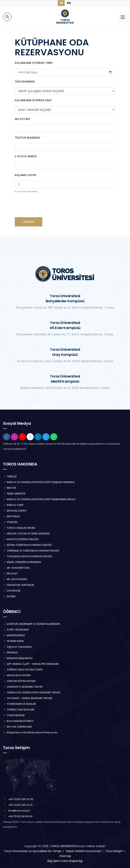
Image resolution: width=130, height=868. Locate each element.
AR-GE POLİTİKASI (15, 579)
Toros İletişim (114, 851)
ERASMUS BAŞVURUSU (18, 658)
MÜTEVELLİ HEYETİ (15, 511)
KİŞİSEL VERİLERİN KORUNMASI (22, 562)
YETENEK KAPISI (13, 641)
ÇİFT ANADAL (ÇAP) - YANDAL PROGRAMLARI (31, 664)
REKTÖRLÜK (11, 516)
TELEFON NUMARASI (27, 138)
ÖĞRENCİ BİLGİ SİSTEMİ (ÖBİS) (23, 670)
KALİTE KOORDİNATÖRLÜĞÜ (21, 539)
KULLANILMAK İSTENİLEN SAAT (33, 100)
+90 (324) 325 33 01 (20, 805)
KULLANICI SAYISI (25, 175)
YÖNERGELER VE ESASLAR (19, 704)
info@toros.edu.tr (19, 811)
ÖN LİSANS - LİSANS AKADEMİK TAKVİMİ (28, 698)
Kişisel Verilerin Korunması (83, 851)
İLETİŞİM (9, 596)
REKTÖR (9, 488)
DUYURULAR (12, 591)
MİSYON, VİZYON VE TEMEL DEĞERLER (26, 534)
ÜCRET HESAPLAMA (16, 630)
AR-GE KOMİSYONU (16, 568)
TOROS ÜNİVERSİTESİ (63, 846)
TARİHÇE (10, 476)
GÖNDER (29, 222)
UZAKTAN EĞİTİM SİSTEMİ (19, 681)
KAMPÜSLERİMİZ (14, 635)
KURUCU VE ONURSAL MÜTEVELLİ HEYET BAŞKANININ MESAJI (39, 499)
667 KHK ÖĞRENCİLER (17, 727)
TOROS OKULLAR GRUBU (19, 528)
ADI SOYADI (22, 119)
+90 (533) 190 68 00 (20, 816)
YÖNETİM (10, 522)
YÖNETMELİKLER (14, 715)
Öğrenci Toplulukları (18, 647)
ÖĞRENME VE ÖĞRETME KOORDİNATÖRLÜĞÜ (31, 551)
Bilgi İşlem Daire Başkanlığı (65, 861)
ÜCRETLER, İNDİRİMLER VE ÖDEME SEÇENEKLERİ (31, 624)
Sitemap (65, 856)
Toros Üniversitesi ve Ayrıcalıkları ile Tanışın (33, 851)
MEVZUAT (10, 574)
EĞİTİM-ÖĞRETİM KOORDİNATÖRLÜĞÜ (27, 545)
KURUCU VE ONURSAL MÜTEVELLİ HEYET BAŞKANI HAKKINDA (39, 482)
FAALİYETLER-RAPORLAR (19, 585)
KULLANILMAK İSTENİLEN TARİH (34, 63)
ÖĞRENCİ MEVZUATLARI (19, 710)
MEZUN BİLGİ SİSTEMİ (17, 675)
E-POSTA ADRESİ (26, 156)
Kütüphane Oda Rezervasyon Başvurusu (30, 732)
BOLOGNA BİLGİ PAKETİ (18, 721)
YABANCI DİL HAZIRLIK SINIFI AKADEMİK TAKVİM (32, 692)
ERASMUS (10, 652)
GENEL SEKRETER (14, 494)
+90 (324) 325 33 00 (21, 799)
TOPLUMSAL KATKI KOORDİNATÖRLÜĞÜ (28, 556)
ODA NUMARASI (25, 82)
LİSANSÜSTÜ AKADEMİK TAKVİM (23, 687)
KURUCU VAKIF (13, 505)
